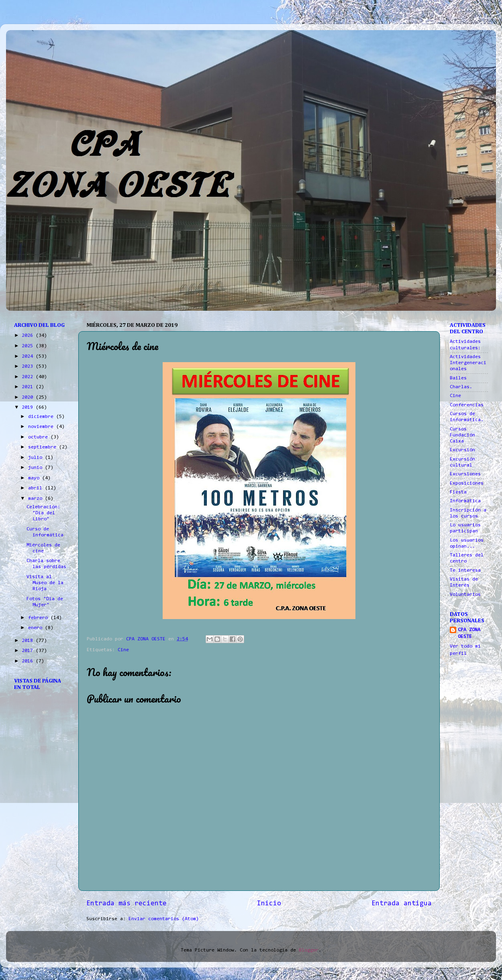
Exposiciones (467, 483)
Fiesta (458, 492)
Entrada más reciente (127, 904)
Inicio (269, 904)
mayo (35, 478)
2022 (29, 377)
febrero (39, 618)
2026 (29, 336)
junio (37, 468)
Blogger (309, 950)
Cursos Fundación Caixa (462, 435)
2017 (29, 651)
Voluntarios (465, 595)
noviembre (42, 427)
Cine (123, 650)
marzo (37, 499)
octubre (39, 437)
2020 (29, 397)
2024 (29, 357)
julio (37, 458)
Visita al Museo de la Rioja (45, 583)
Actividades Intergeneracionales (468, 363)
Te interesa (465, 570)
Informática (465, 501)
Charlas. (461, 387)
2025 (29, 346)
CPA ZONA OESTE (469, 634)
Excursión (462, 450)
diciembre (42, 417)
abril (37, 488)
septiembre (44, 447)
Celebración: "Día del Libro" (43, 513)
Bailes (458, 378)
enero (37, 628)
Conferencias (467, 405)
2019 (29, 407)
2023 (29, 367)
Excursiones (465, 474)
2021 (29, 387)
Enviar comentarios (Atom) (164, 919)
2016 (29, 661)
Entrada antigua (402, 904)
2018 (29, 641)
